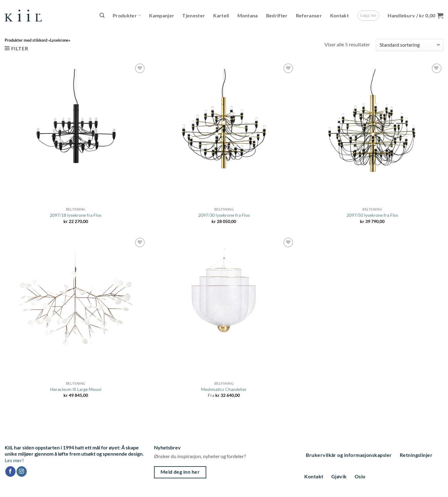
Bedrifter (277, 15)
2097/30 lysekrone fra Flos (224, 215)
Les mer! (14, 460)
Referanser (309, 15)
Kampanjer (162, 15)
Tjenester (194, 15)
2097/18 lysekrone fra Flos (76, 215)
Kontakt (339, 15)
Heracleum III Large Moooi (76, 389)
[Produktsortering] (410, 45)
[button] (102, 15)
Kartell (221, 15)
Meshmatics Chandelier (224, 389)
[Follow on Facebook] (10, 471)
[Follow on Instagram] (22, 471)
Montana (248, 15)
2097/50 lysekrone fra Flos (372, 215)
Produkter (127, 16)
